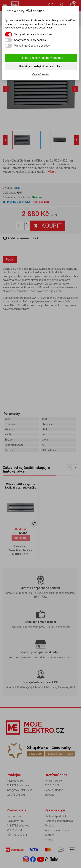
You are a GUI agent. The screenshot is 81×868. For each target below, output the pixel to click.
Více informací (40, 74)
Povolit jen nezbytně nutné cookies (41, 66)
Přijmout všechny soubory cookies (41, 58)
